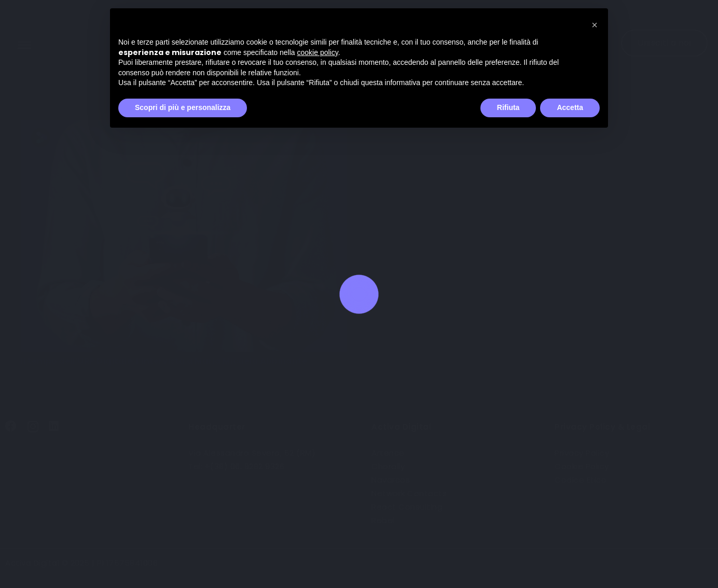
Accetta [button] (570, 107)
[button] (595, 25)
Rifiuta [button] (508, 107)
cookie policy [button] (318, 52)
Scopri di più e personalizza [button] (183, 107)
